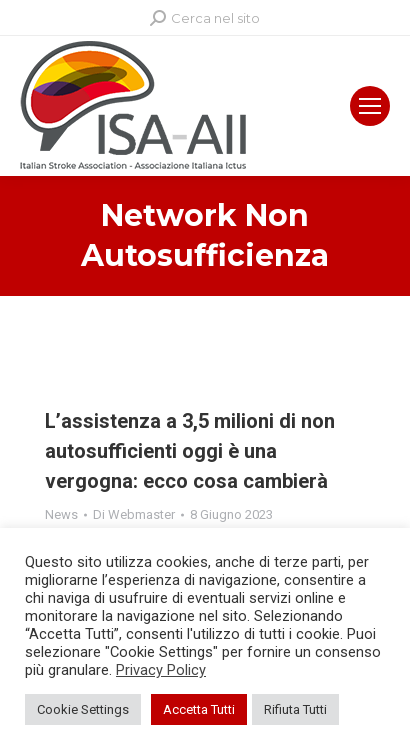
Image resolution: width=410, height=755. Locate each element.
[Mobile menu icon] (370, 106)
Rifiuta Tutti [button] (295, 709)
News (61, 514)
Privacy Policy (161, 670)
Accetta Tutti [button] (199, 709)
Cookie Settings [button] (83, 709)
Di (134, 514)
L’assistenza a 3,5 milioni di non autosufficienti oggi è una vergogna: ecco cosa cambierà (190, 451)
